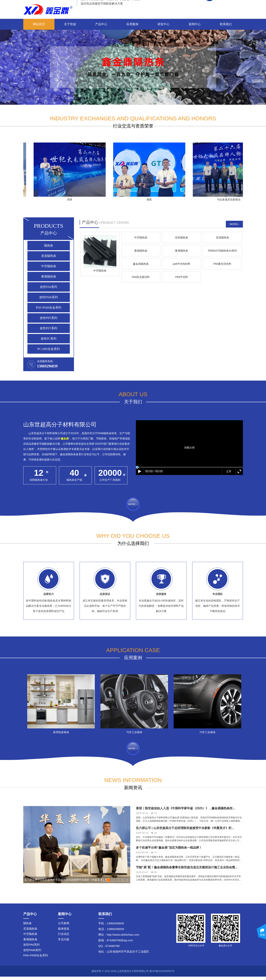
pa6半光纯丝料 (100, 363)
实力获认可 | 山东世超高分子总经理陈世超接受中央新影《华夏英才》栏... (185, 831)
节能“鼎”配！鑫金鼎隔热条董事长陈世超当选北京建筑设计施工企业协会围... (187, 871)
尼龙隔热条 (49, 256)
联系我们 (226, 24)
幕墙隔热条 (49, 276)
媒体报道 (64, 932)
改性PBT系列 (49, 318)
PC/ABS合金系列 (49, 349)
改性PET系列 (48, 328)
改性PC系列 (49, 339)
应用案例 (132, 24)
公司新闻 (64, 927)
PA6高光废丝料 (182, 363)
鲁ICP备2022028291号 (162, 974)
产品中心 (101, 24)
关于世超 (70, 24)
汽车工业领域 (139, 734)
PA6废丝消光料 (141, 363)
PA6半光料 (222, 363)
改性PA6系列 (49, 287)
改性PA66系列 (49, 297)
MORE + (133, 510)
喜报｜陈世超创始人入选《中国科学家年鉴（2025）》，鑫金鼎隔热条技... (186, 812)
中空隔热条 (49, 266)
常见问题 (64, 943)
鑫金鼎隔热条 (222, 317)
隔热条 (49, 245)
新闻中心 (195, 24)
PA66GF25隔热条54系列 (182, 317)
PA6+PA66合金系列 (49, 308)
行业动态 (64, 937)
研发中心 (164, 24)
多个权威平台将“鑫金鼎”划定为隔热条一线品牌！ (169, 851)
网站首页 (39, 24)
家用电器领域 (66, 734)
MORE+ (234, 224)
